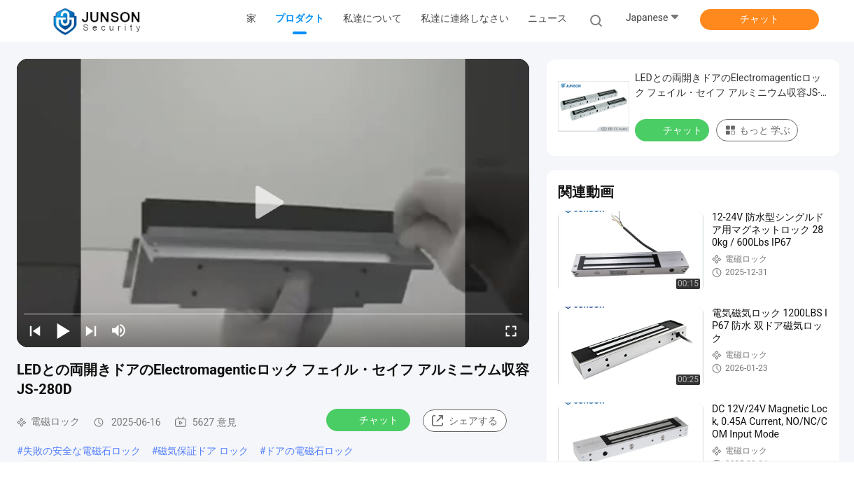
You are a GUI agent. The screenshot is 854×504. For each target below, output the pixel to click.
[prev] (35, 330)
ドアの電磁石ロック (309, 451)
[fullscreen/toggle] (511, 330)
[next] (91, 330)
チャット (759, 19)
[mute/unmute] (119, 330)
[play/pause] (63, 330)
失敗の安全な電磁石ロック (82, 451)
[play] (273, 203)
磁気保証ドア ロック (203, 451)
